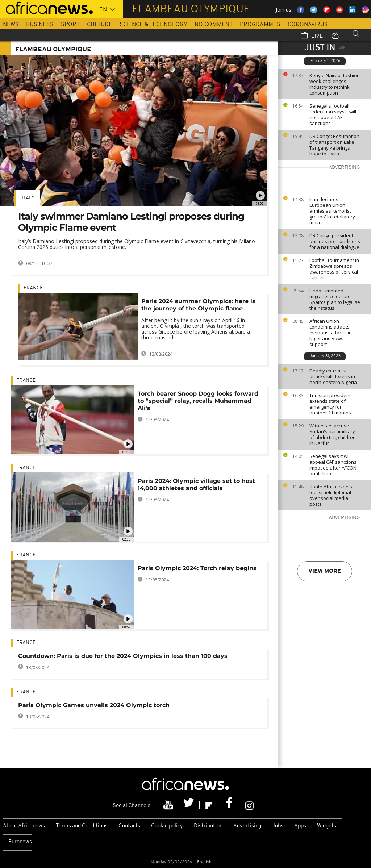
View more (325, 571)
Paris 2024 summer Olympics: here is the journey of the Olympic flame (198, 305)
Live (312, 36)
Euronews (20, 842)
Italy (28, 198)
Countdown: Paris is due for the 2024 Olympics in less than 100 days (123, 656)
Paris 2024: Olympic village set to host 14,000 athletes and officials (196, 485)
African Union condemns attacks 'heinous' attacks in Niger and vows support (331, 333)
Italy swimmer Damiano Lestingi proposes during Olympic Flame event (131, 222)
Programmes (260, 25)
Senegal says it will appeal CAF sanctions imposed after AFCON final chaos (333, 465)
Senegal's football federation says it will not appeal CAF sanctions (333, 114)
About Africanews (24, 826)
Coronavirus (308, 25)
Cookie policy (167, 826)
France (33, 288)
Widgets (327, 826)
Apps (300, 826)
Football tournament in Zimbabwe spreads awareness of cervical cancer (334, 269)
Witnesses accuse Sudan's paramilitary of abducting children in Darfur (333, 434)
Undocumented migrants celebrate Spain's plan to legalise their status (335, 299)
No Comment (214, 25)
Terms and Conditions (82, 826)
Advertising (247, 826)
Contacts (129, 826)
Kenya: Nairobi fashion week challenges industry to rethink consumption (335, 84)
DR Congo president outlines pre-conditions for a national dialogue (335, 241)
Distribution (208, 826)
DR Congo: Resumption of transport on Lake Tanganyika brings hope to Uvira (334, 145)
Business (40, 25)
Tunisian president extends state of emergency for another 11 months (330, 404)
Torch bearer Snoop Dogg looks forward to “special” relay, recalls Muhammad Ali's (198, 401)
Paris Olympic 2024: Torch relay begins (197, 568)
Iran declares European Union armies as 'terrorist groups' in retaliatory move (332, 211)
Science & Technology (153, 25)
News (11, 25)
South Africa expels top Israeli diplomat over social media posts (331, 495)
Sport (70, 25)
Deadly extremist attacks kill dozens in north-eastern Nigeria (333, 376)
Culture (100, 25)
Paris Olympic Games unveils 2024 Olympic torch (94, 705)
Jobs (278, 826)
